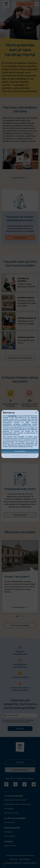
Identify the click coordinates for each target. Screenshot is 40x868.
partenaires (12, 416)
